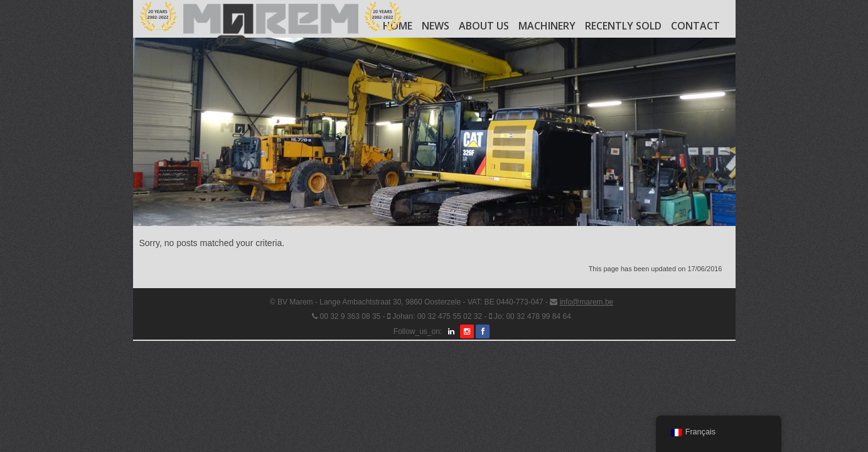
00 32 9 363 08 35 (350, 316)
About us (484, 26)
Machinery (547, 26)
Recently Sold (623, 26)
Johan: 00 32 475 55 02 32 (437, 316)
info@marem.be (587, 302)
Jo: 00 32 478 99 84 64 (533, 316)
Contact (695, 26)
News (436, 26)
